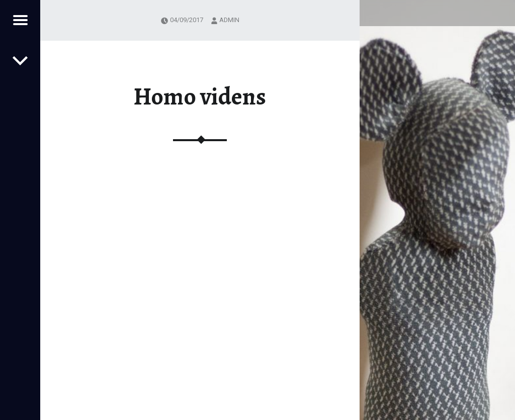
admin (229, 20)
